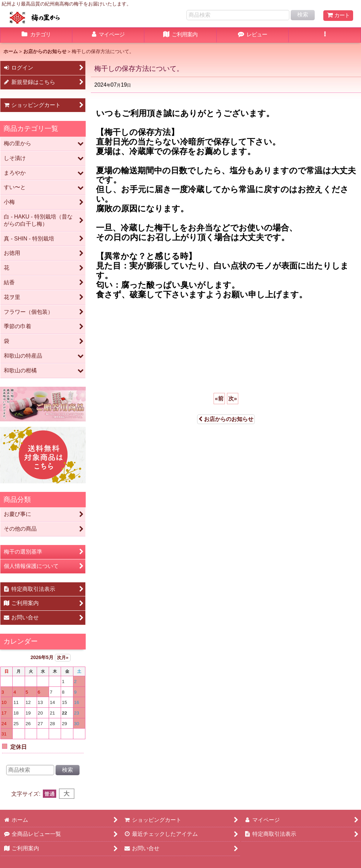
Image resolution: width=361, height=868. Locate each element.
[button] (325, 35)
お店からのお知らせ (226, 419)
